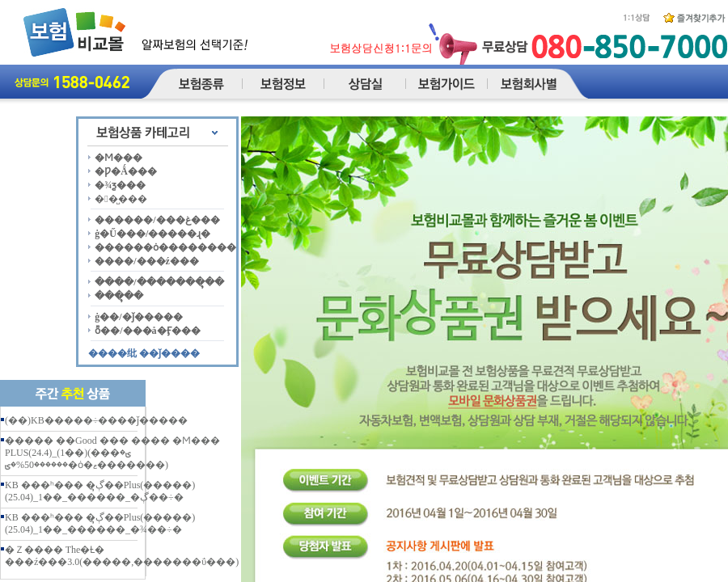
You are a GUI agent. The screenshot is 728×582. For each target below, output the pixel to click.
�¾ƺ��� (120, 185)
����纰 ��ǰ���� (144, 353)
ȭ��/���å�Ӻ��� (147, 331)
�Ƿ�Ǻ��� (126, 171)
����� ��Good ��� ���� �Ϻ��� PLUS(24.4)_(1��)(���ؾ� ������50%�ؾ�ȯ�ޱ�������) (112, 453)
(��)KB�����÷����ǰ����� (96, 420)
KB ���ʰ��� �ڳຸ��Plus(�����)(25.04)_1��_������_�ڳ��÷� (100, 491)
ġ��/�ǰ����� (138, 317)
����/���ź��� (147, 261)
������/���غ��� (157, 220)
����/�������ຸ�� (159, 282)
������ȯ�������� (165, 247)
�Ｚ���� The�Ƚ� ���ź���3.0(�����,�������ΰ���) (122, 556)
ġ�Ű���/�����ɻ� (152, 234)
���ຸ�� (119, 296)
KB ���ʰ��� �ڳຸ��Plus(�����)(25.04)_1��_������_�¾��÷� (100, 523)
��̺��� (121, 199)
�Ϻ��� (119, 158)
